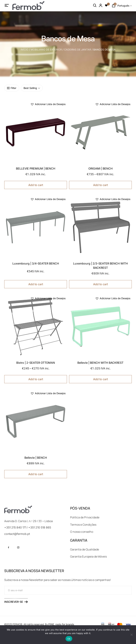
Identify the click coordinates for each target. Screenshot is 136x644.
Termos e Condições (83, 525)
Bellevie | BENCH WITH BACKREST (100, 363)
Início (24, 50)
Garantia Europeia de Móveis (88, 556)
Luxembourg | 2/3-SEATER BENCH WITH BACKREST (100, 266)
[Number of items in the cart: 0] (114, 6)
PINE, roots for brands (61, 624)
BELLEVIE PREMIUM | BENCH (36, 168)
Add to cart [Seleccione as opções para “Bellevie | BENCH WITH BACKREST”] (100, 379)
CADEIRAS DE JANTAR (78, 50)
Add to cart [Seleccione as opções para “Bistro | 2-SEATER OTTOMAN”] (36, 379)
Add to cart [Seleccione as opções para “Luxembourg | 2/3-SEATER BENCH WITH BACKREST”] (100, 284)
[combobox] (125, 6)
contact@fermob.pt (17, 534)
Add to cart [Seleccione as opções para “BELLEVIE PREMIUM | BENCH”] (36, 185)
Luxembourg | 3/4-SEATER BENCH (36, 263)
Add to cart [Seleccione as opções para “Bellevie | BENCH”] (36, 474)
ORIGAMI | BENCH (100, 168)
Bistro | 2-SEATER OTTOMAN (36, 363)
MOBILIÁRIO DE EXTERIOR (46, 50)
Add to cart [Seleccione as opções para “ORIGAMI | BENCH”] (100, 185)
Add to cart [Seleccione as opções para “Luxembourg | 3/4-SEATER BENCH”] (36, 284)
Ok (69, 639)
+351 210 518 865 (40, 527)
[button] (48, 104)
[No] (132, 635)
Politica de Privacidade (85, 517)
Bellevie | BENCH (36, 458)
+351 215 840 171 (15, 527)
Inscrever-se (16, 602)
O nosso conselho (82, 532)
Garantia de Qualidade (85, 549)
